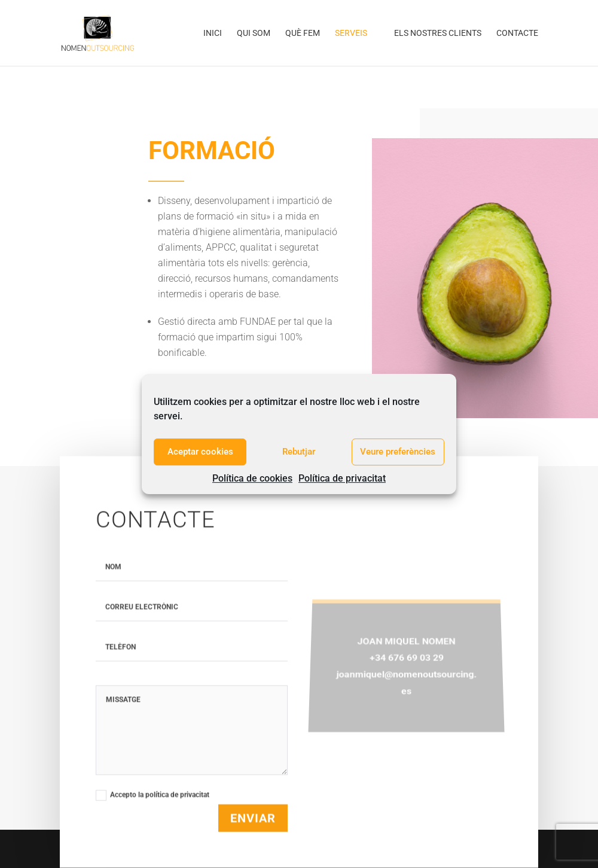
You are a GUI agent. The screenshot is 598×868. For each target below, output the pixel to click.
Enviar (253, 843)
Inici (213, 33)
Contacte (517, 33)
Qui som (254, 33)
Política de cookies (252, 478)
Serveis (351, 33)
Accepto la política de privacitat (158, 820)
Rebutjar (299, 452)
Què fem (303, 33)
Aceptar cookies (200, 452)
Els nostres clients (438, 33)
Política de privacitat (342, 478)
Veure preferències (398, 452)
